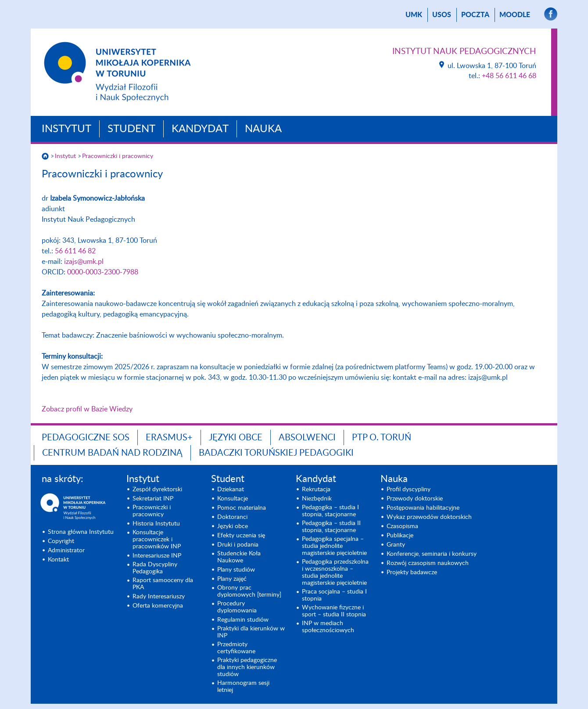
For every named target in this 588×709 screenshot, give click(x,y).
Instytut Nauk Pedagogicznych (464, 52)
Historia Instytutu (156, 524)
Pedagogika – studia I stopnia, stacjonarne (330, 511)
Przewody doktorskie (415, 499)
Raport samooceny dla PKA (163, 584)
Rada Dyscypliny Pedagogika (155, 568)
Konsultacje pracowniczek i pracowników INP (157, 540)
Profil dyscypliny (409, 489)
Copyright (61, 541)
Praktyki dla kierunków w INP (251, 632)
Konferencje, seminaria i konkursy (432, 554)
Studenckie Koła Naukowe (239, 557)
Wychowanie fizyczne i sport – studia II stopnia (334, 611)
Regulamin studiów (243, 620)
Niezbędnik (317, 499)
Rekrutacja (316, 489)
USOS (442, 15)
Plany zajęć (232, 579)
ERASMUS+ (169, 438)
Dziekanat (231, 489)
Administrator (66, 551)
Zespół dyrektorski (157, 489)
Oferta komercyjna (158, 606)
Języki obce (236, 438)
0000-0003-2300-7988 (103, 272)
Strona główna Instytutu (81, 532)
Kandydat (200, 129)
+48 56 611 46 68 (509, 76)
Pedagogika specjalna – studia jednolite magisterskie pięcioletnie (334, 546)
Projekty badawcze (412, 572)
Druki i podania (238, 545)
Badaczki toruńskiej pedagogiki (276, 453)
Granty (396, 545)
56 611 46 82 (75, 251)
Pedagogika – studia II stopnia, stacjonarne (331, 527)
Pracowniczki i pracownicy (118, 156)
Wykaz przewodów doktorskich (429, 517)
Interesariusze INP (157, 556)
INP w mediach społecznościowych (328, 627)
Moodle (515, 15)
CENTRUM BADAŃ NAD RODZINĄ (112, 453)
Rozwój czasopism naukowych (428, 563)
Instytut (66, 129)
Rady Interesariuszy (159, 597)
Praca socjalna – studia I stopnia (334, 595)
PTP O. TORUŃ (382, 438)
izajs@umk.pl (84, 262)
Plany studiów (236, 570)
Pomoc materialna (242, 508)
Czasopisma (402, 526)
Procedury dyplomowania (237, 607)
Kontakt (58, 560)
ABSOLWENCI (307, 438)
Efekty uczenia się (241, 536)
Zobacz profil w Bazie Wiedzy (87, 409)
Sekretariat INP (153, 499)
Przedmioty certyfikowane (236, 648)
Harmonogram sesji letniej (243, 687)
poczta (475, 15)
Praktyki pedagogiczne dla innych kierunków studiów (247, 667)
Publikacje (400, 536)
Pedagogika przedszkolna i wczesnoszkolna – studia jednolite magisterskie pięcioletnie (335, 572)
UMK (414, 15)
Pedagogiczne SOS (86, 438)
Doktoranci (232, 517)
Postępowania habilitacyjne (423, 508)
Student (131, 129)
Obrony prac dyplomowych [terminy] (249, 591)
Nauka (263, 129)
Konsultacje (233, 499)
